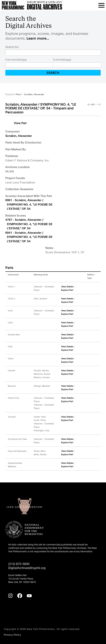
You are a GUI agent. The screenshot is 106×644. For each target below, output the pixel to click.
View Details (67, 286)
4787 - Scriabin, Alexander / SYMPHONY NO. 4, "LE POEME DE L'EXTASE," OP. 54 (29, 224)
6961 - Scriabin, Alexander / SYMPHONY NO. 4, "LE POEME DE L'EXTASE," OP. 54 (29, 204)
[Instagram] (10, 596)
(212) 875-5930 (19, 564)
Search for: (12, 47)
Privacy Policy (12, 635)
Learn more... (38, 38)
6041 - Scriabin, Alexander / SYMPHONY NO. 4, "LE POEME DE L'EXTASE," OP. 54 (29, 237)
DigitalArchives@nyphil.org (27, 568)
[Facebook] (20, 596)
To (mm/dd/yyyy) (62, 59)
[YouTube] (29, 596)
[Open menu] (101, 5)
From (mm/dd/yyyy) (16, 59)
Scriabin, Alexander (19, 135)
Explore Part (67, 290)
